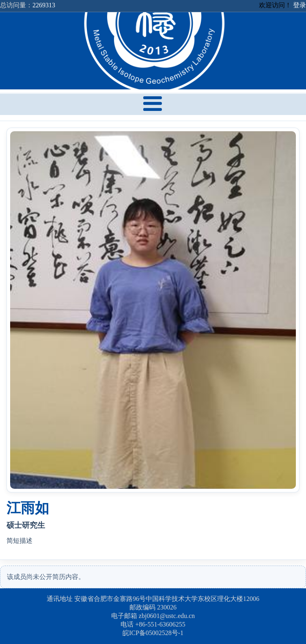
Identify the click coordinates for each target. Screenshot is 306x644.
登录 (300, 5)
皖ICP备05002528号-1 (153, 633)
